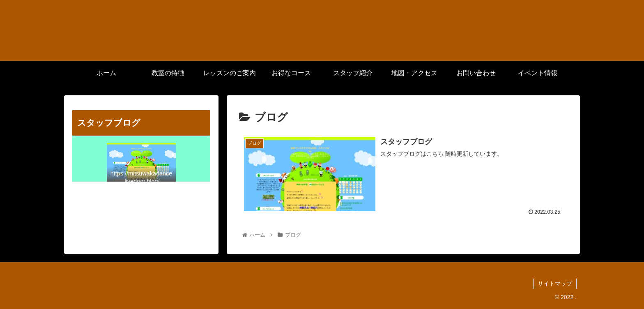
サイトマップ (555, 284)
